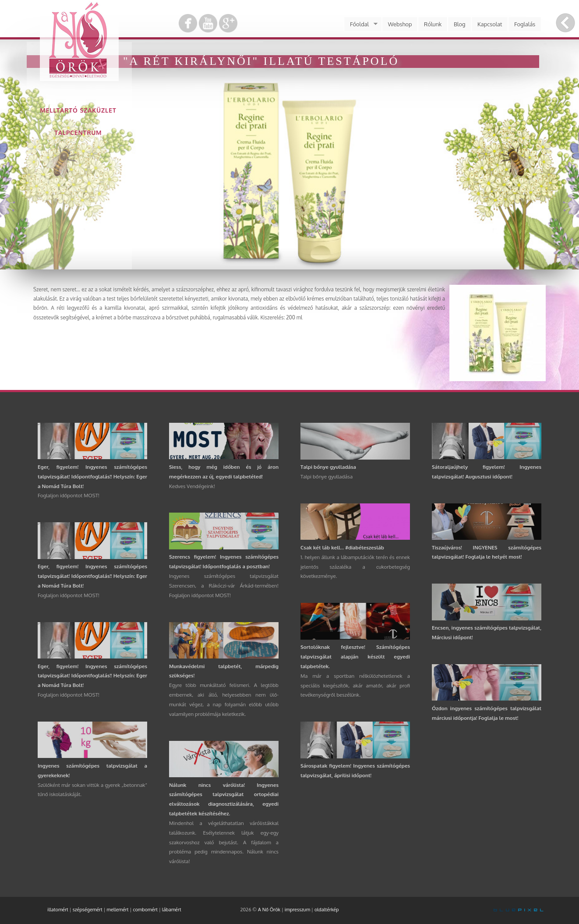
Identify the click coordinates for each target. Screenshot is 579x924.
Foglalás (525, 24)
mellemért (118, 910)
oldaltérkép (327, 910)
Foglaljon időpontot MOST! (69, 495)
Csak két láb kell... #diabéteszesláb (342, 547)
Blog (460, 24)
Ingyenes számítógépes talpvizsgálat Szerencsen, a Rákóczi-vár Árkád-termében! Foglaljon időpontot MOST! (224, 586)
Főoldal (360, 24)
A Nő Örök (269, 910)
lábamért (172, 910)
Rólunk (433, 24)
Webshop (400, 24)
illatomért (58, 910)
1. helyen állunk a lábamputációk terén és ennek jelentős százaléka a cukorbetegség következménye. (355, 567)
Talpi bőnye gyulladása (328, 467)
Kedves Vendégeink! (192, 486)
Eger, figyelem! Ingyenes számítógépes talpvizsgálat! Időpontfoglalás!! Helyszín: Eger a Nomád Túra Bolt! (92, 476)
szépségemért (88, 910)
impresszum (297, 910)
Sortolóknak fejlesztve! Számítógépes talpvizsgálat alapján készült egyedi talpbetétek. (355, 657)
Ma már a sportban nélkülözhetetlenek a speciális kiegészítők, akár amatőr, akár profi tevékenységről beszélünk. (355, 685)
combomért (145, 910)
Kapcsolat (490, 24)
